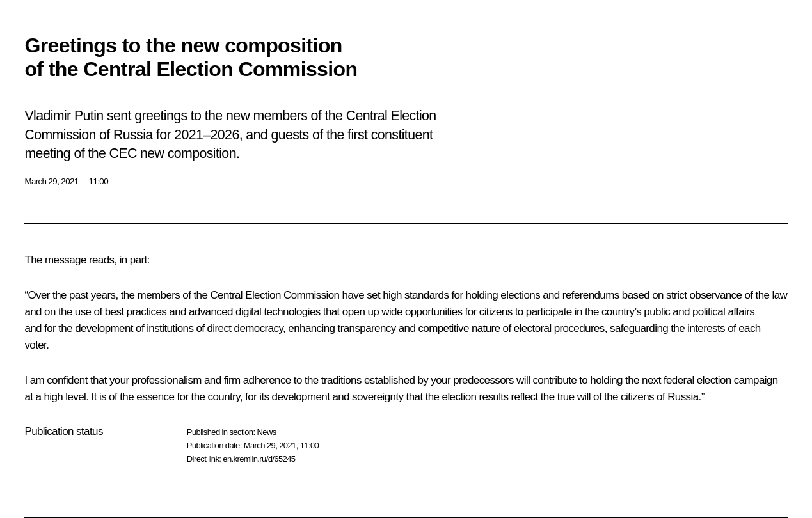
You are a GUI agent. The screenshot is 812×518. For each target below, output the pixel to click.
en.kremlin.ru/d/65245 (259, 459)
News (266, 432)
